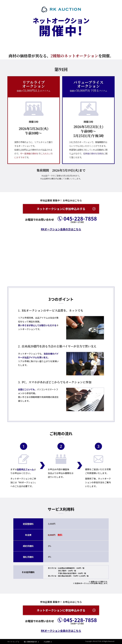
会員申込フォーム (25, 469)
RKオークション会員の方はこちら (61, 229)
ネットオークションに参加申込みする (61, 209)
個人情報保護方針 (30, 642)
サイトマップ (12, 642)
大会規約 (47, 642)
